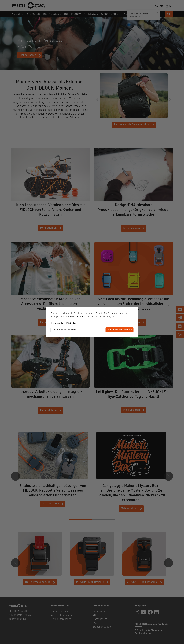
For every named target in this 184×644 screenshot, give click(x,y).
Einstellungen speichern (64, 330)
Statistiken (72, 323)
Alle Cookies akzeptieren (120, 330)
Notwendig (58, 323)
